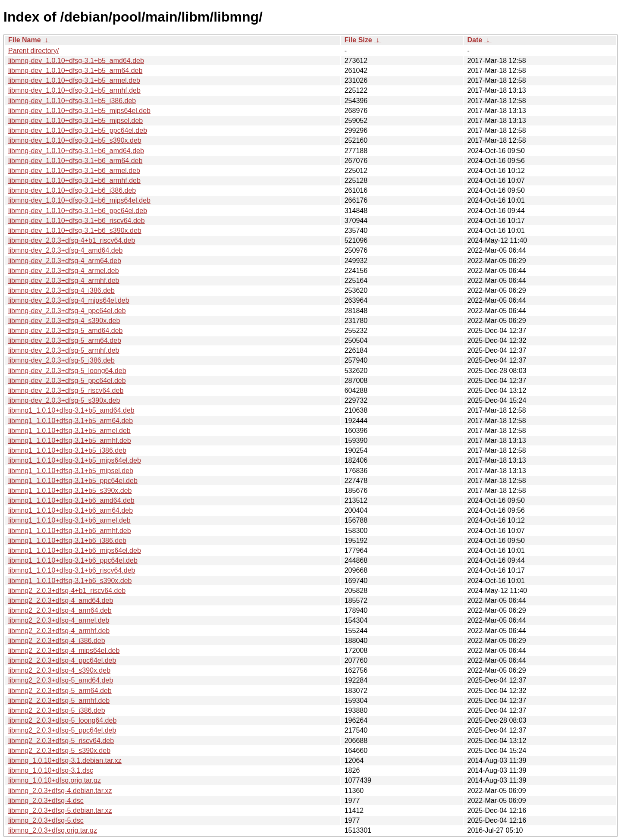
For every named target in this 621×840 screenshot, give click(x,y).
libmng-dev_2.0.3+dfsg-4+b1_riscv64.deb (72, 240)
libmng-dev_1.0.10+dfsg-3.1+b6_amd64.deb (76, 151)
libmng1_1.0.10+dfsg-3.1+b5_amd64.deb (71, 410)
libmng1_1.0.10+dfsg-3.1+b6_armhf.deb (70, 531)
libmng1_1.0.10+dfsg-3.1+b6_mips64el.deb (75, 550)
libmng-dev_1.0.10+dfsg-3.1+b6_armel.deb (74, 171)
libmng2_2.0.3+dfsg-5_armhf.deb (59, 701)
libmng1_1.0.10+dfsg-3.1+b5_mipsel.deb (71, 471)
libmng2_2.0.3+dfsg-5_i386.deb (57, 710)
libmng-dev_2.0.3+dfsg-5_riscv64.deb (66, 390)
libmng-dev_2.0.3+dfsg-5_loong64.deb (67, 371)
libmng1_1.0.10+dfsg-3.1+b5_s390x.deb (70, 491)
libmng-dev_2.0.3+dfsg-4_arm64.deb (65, 261)
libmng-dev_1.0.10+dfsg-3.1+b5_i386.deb (72, 101)
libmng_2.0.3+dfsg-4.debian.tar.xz (60, 791)
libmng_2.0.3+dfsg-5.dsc (46, 820)
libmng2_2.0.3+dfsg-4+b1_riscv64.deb (67, 591)
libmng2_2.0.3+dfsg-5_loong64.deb (62, 720)
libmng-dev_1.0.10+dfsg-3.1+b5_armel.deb (74, 80)
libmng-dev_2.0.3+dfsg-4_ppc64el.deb (67, 311)
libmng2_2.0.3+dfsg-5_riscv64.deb (61, 741)
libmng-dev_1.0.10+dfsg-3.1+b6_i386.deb (72, 190)
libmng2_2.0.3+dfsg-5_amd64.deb (61, 680)
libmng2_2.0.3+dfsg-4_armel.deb (59, 620)
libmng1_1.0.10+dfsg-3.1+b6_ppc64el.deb (73, 560)
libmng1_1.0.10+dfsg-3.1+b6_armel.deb (69, 520)
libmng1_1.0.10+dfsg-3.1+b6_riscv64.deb (72, 570)
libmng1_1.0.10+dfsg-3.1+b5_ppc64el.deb (73, 481)
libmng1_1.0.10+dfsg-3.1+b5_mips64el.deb (75, 460)
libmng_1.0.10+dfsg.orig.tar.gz (55, 780)
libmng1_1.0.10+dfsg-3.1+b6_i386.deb (67, 541)
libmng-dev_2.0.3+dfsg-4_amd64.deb (66, 250)
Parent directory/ (33, 51)
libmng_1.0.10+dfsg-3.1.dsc (51, 770)
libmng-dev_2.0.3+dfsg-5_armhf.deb (64, 350)
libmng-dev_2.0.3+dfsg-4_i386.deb (61, 290)
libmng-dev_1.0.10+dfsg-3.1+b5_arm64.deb (75, 71)
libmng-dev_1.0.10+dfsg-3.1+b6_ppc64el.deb (78, 211)
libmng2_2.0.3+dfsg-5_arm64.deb (60, 691)
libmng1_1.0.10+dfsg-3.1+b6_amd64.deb (71, 500)
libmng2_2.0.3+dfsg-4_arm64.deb (60, 610)
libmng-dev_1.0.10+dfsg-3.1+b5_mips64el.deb (79, 111)
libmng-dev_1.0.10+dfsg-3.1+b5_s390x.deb (75, 140)
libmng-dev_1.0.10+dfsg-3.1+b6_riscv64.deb (77, 221)
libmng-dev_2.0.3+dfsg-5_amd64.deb (66, 331)
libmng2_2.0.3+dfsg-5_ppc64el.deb (62, 730)
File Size (358, 40)
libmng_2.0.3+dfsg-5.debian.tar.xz (60, 810)
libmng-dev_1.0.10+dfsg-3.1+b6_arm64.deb (75, 161)
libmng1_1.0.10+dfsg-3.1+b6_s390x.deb (70, 581)
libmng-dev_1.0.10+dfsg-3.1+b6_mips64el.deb (79, 200)
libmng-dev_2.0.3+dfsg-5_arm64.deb (65, 340)
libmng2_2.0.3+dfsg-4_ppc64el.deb (62, 660)
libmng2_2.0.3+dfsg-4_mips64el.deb (64, 650)
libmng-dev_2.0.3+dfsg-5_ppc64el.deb (67, 381)
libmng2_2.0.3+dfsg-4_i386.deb (57, 641)
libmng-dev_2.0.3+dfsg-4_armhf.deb (64, 281)
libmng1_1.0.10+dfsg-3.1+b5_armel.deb (69, 431)
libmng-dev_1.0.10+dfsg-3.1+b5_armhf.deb (74, 90)
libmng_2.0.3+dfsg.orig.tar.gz (53, 830)
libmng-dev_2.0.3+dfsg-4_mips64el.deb (69, 300)
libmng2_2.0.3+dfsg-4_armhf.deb (59, 631)
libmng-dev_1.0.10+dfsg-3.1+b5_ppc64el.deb (78, 130)
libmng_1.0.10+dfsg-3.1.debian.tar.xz (65, 760)
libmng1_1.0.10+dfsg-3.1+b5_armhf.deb (70, 440)
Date (475, 40)
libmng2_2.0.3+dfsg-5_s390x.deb (59, 751)
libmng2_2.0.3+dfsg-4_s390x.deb (59, 670)
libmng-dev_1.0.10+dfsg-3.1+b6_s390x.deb (75, 230)
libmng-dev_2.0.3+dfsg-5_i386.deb (61, 360)
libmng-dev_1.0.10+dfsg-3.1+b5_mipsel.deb (75, 121)
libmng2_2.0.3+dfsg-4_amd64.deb (61, 600)
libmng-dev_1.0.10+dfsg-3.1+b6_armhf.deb (74, 180)
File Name (25, 40)
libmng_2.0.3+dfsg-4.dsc (46, 801)
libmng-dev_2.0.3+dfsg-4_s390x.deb (64, 321)
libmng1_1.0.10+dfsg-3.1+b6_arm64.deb (71, 510)
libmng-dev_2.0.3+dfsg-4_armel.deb (64, 271)
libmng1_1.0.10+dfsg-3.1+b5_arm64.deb (71, 421)
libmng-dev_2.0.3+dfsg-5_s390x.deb (64, 400)
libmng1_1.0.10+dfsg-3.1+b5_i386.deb (67, 450)
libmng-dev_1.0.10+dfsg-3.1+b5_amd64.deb (76, 61)
